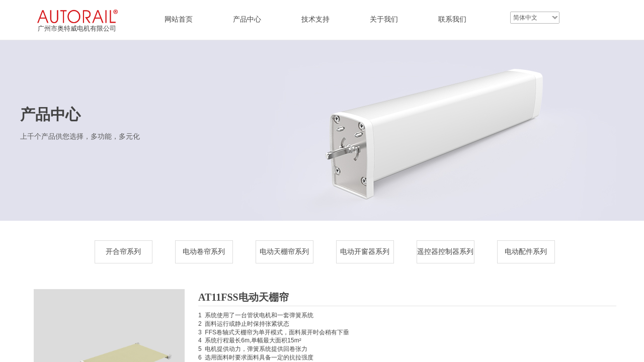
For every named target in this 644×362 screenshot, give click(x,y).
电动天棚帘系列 (284, 252)
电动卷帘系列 (204, 252)
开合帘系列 (123, 252)
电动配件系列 (526, 252)
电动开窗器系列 (365, 252)
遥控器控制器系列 (445, 252)
